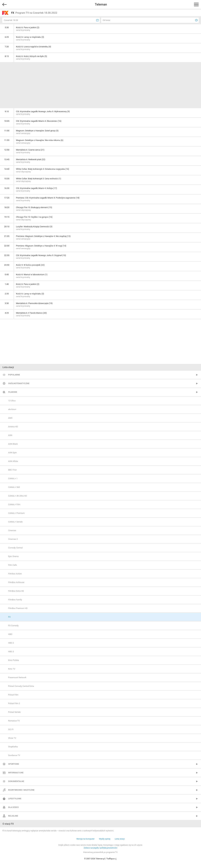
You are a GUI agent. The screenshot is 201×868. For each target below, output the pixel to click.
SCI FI (11, 729)
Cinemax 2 (13, 539)
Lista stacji (120, 839)
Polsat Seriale (14, 712)
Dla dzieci (13, 807)
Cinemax (12, 530)
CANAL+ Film (14, 504)
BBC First (12, 470)
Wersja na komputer (86, 839)
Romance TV (14, 721)
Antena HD (13, 427)
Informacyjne (16, 773)
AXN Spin (12, 453)
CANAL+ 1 (13, 479)
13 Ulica (12, 401)
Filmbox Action (15, 574)
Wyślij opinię (105, 839)
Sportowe (14, 764)
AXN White (13, 461)
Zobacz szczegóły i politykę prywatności (100, 848)
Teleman (101, 4)
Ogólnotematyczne (19, 383)
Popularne (14, 375)
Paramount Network (17, 677)
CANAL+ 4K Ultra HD (18, 496)
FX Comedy (13, 626)
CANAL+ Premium (16, 513)
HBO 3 (11, 652)
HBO (10, 634)
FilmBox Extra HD (16, 591)
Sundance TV (14, 755)
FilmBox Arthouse (16, 582)
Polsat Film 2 (14, 703)
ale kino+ (12, 409)
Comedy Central (15, 548)
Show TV (12, 738)
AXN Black (13, 444)
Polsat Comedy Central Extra (21, 686)
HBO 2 (11, 643)
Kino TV (12, 669)
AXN (10, 435)
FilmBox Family (15, 600)
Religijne (13, 816)
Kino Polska (14, 660)
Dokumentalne (16, 781)
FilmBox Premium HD (18, 608)
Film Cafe (12, 565)
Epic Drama (13, 556)
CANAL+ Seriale (15, 522)
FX (9, 617)
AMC (10, 418)
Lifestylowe (15, 799)
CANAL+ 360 (14, 487)
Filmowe (13, 392)
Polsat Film (13, 695)
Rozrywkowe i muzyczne (21, 790)
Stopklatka (13, 747)
